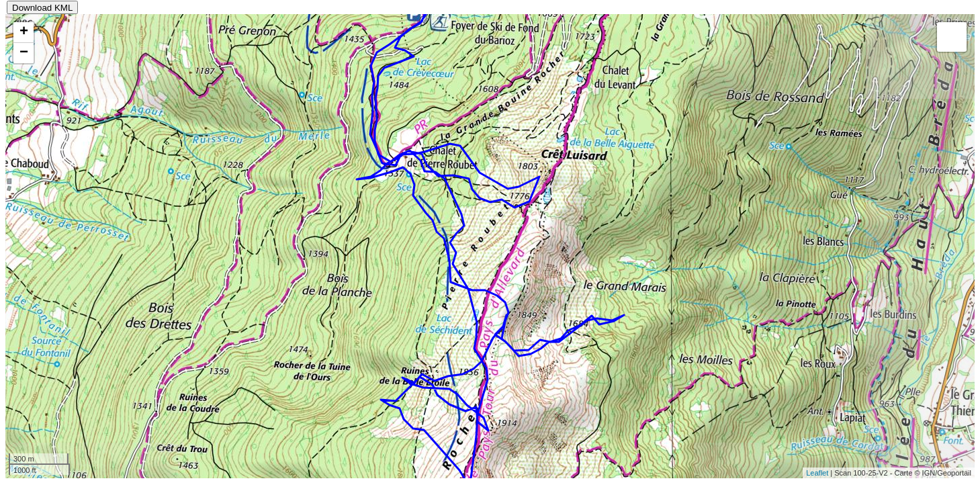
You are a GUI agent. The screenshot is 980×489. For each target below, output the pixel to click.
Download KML (42, 8)
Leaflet (817, 473)
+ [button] (24, 32)
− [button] (24, 53)
